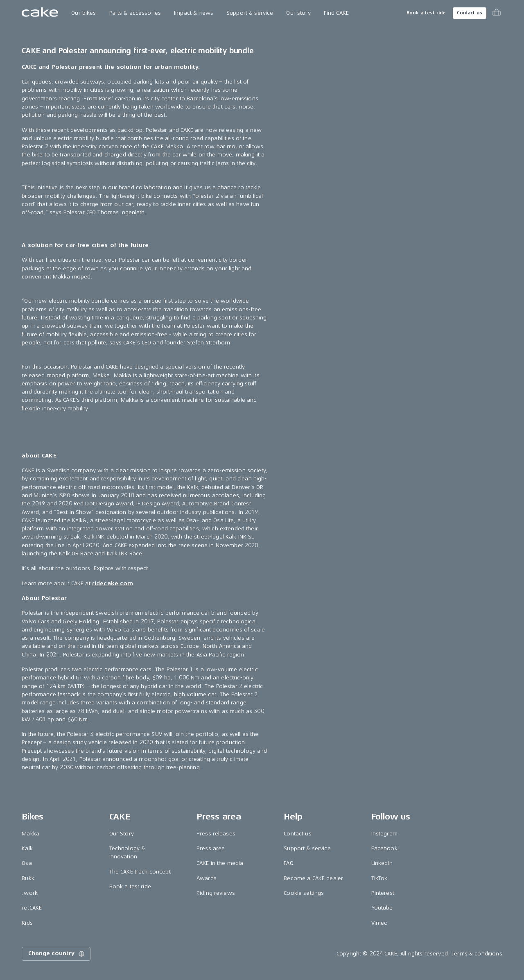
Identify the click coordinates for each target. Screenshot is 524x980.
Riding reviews (216, 893)
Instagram (384, 834)
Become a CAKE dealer (313, 878)
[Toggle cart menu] (497, 13)
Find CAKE (336, 13)
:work (30, 893)
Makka (30, 834)
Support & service (250, 13)
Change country (57, 954)
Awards (207, 878)
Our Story (122, 834)
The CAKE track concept (140, 872)
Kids (27, 923)
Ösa (27, 863)
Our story (298, 13)
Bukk (28, 878)
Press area (211, 848)
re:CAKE (32, 908)
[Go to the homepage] (40, 13)
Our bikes (84, 13)
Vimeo (380, 923)
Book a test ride (426, 13)
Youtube (382, 908)
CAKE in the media (220, 863)
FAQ (288, 863)
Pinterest (383, 893)
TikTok (379, 878)
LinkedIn (382, 863)
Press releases (216, 834)
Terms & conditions (477, 954)
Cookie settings (304, 893)
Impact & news (194, 13)
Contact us (470, 13)
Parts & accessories (135, 13)
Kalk (27, 848)
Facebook (384, 848)
